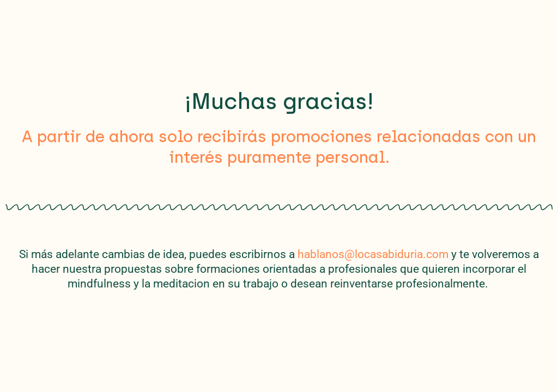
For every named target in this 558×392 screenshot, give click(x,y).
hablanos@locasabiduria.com (373, 254)
